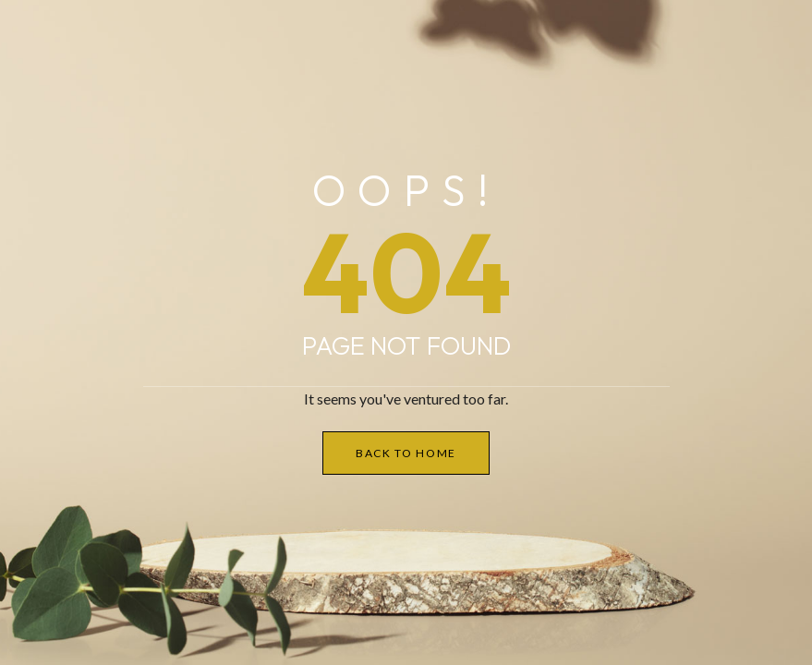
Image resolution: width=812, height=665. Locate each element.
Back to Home (406, 453)
